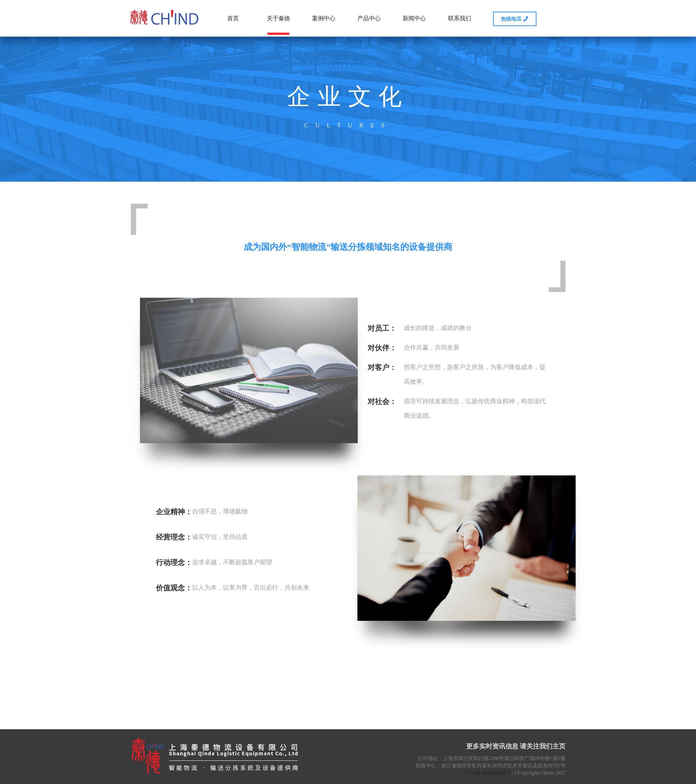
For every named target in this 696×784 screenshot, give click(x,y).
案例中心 (324, 18)
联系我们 (460, 18)
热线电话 (515, 19)
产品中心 (369, 18)
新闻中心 (414, 18)
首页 (233, 18)
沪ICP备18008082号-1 (487, 773)
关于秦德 (278, 25)
